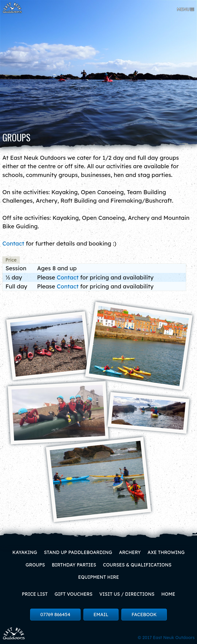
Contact (13, 243)
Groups (35, 565)
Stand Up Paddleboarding (78, 552)
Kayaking (25, 552)
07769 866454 (55, 615)
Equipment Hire (98, 577)
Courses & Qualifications (137, 565)
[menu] (186, 9)
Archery (130, 552)
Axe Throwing (166, 552)
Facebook (144, 615)
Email (101, 615)
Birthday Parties (74, 565)
